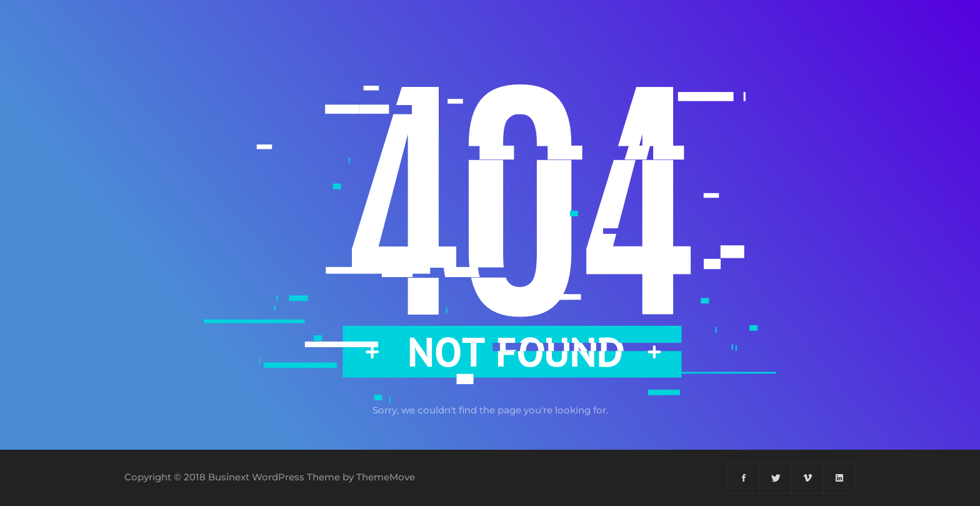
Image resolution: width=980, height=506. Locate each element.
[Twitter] (776, 478)
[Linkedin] (839, 478)
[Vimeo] (808, 478)
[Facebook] (744, 478)
